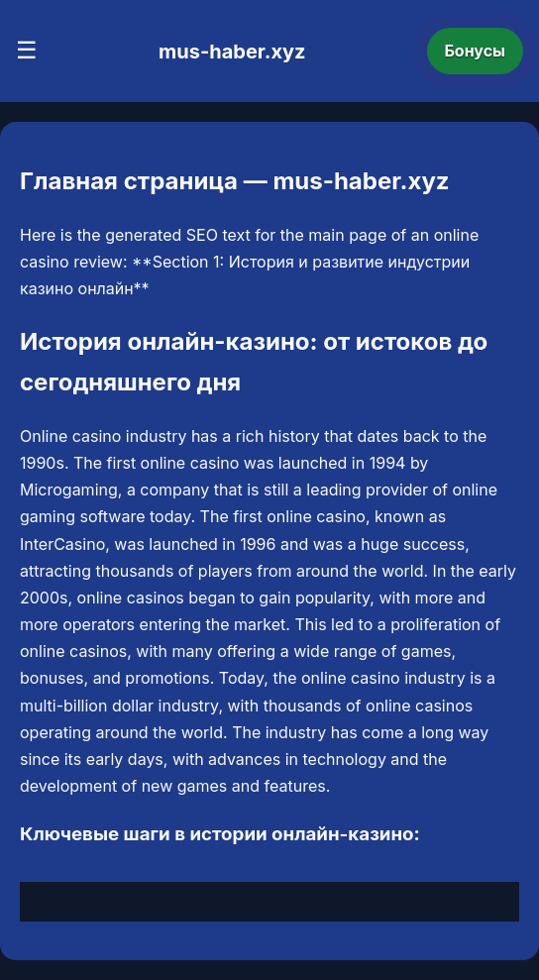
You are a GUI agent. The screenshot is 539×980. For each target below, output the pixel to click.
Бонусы (476, 51)
